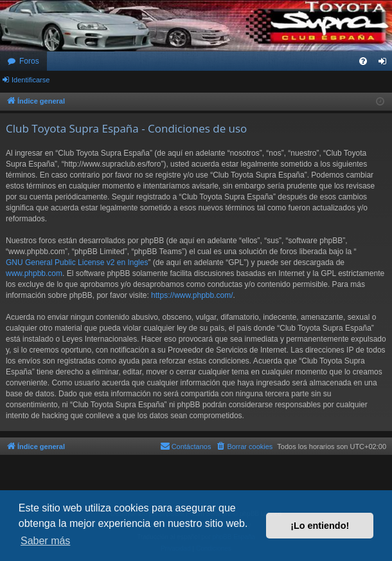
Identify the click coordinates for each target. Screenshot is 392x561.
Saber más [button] (45, 541)
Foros (29, 61)
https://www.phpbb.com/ (192, 295)
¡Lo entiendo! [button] (320, 526)
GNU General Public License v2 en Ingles (77, 262)
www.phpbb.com (34, 273)
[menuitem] (363, 61)
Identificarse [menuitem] (385, 64)
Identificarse (31, 80)
